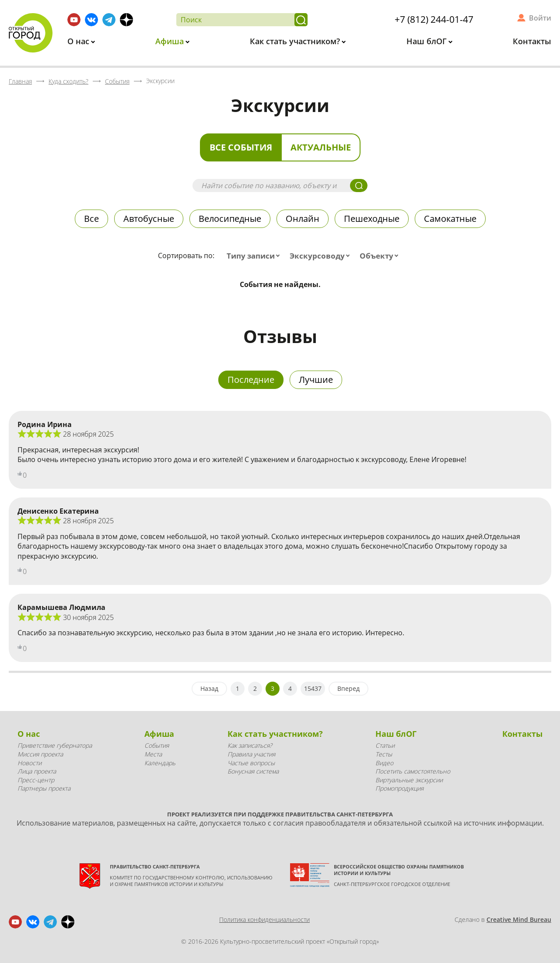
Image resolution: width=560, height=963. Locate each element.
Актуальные (321, 147)
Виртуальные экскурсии (409, 780)
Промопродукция (399, 788)
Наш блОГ (428, 41)
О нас (79, 41)
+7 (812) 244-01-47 (434, 19)
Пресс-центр (36, 780)
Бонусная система (253, 771)
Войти (540, 18)
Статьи (385, 745)
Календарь (160, 763)
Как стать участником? (296, 41)
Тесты (384, 754)
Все (91, 219)
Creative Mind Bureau (519, 919)
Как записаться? (250, 745)
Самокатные (450, 219)
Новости (30, 763)
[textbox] (255, 256)
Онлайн (303, 219)
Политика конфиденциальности (264, 919)
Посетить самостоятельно (413, 771)
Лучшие (316, 380)
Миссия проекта (40, 754)
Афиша (171, 41)
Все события (241, 147)
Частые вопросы (251, 763)
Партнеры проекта (44, 788)
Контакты (532, 41)
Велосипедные (230, 219)
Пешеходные (372, 219)
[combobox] (255, 256)
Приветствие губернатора (55, 745)
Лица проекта (37, 771)
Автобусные (149, 219)
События (157, 745)
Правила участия (251, 754)
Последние (251, 380)
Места (153, 754)
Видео (384, 763)
